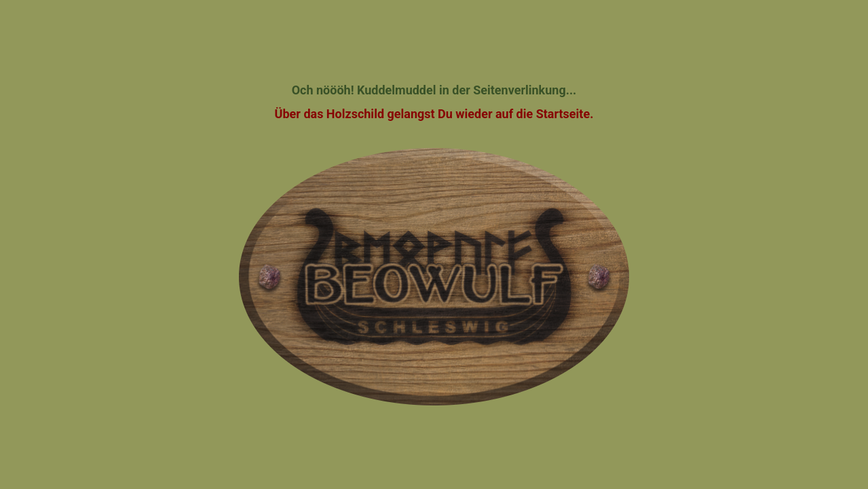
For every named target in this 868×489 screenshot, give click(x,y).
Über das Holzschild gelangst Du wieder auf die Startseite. (434, 114)
